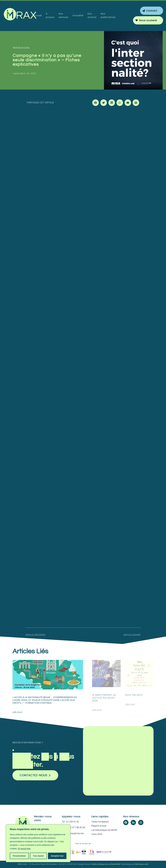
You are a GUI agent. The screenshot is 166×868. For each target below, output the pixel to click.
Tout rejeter (38, 856)
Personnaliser (19, 856)
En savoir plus (24, 849)
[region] (38, 843)
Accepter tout (57, 856)
